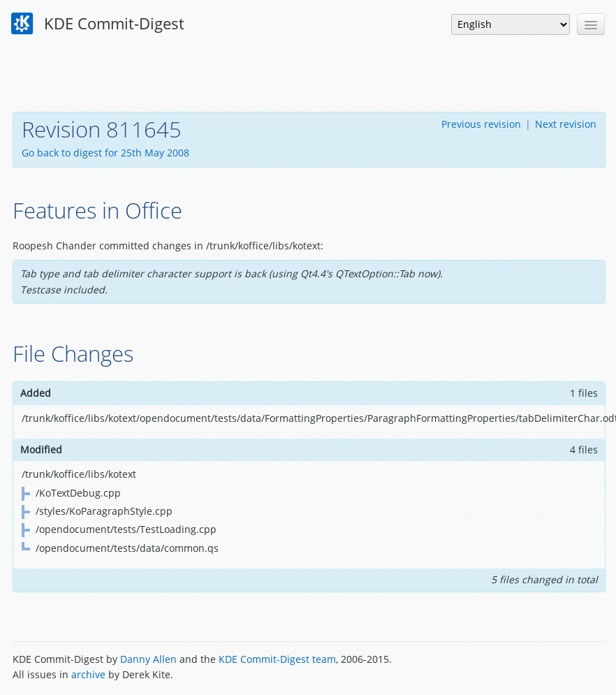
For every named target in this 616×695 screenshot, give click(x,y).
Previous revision (481, 124)
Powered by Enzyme (550, 668)
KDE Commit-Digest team (277, 659)
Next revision (566, 124)
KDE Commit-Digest (98, 24)
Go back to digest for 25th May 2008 (105, 153)
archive (88, 674)
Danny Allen (148, 659)
